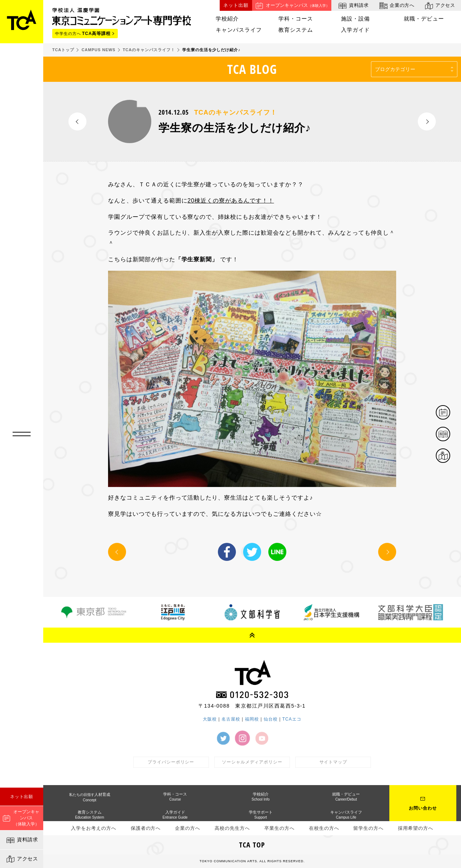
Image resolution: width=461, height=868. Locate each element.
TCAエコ (292, 719)
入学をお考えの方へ (94, 828)
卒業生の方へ (279, 828)
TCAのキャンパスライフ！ (235, 112)
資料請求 (22, 840)
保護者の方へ (146, 828)
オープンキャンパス (292, 6)
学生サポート (261, 815)
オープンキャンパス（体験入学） (21, 818)
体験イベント (450, 413)
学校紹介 (227, 19)
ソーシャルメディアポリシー (252, 762)
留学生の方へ (368, 828)
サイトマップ (334, 762)
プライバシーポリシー (171, 762)
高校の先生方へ (232, 828)
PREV (77, 121)
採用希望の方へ (416, 828)
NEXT (427, 121)
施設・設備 (355, 19)
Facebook (227, 552)
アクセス (22, 859)
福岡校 (252, 719)
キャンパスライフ (239, 30)
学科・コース (296, 19)
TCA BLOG (252, 69)
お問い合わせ (423, 808)
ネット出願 (22, 797)
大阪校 (210, 719)
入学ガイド (355, 30)
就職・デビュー (424, 19)
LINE (277, 552)
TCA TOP (252, 845)
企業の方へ (396, 6)
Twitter (252, 552)
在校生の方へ (324, 828)
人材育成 (90, 797)
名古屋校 (231, 719)
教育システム (296, 30)
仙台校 (271, 719)
